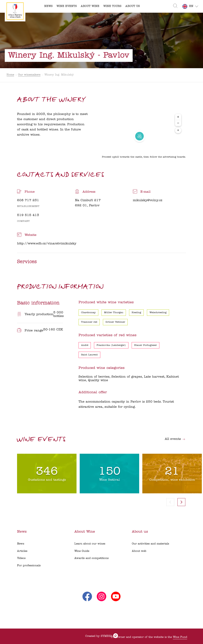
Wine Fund (180, 637)
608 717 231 (28, 200)
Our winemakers (29, 75)
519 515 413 (28, 215)
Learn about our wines (90, 544)
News (21, 544)
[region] (139, 136)
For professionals (29, 566)
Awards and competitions (91, 558)
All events (175, 439)
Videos (21, 558)
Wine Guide (82, 551)
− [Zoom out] (178, 123)
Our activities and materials (150, 544)
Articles (22, 551)
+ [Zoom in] (178, 117)
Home (10, 75)
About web (139, 551)
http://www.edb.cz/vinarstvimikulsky (47, 244)
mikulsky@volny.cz (148, 200)
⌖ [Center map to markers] (178, 130)
